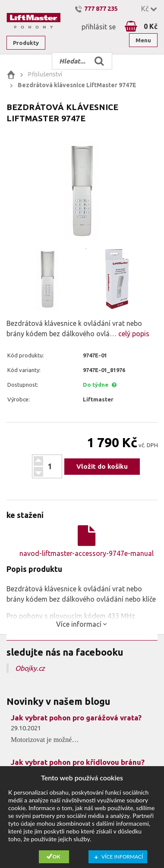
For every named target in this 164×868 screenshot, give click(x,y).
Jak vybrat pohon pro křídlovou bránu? (78, 762)
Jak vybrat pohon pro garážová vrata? (76, 718)
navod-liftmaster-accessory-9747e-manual (87, 541)
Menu (143, 40)
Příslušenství (45, 74)
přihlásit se (99, 27)
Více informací (122, 857)
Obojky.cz (30, 668)
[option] (82, 191)
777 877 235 (101, 9)
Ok (57, 857)
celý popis (133, 334)
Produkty (26, 43)
